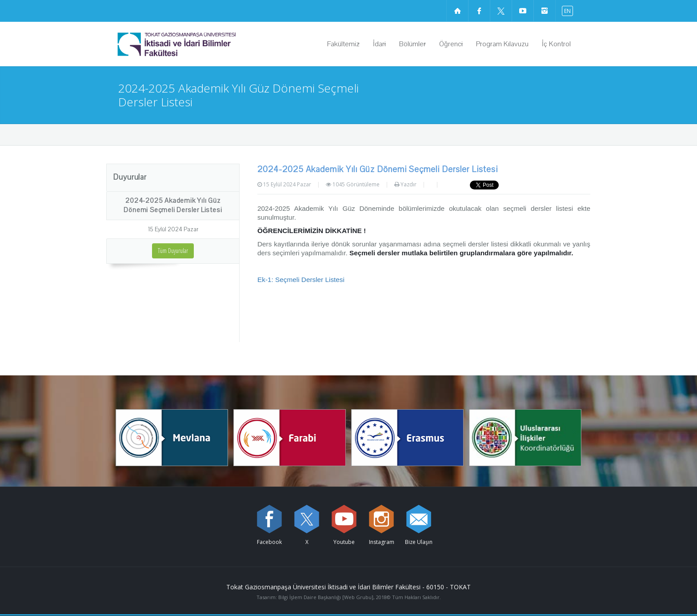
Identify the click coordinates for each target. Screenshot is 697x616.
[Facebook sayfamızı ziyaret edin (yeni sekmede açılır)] (479, 11)
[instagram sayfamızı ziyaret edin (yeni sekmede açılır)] (545, 11)
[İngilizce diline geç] (565, 10)
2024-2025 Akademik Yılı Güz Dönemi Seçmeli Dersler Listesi (173, 205)
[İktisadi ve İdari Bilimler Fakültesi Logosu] (199, 44)
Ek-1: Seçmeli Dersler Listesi (301, 280)
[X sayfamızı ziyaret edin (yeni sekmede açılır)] (501, 11)
